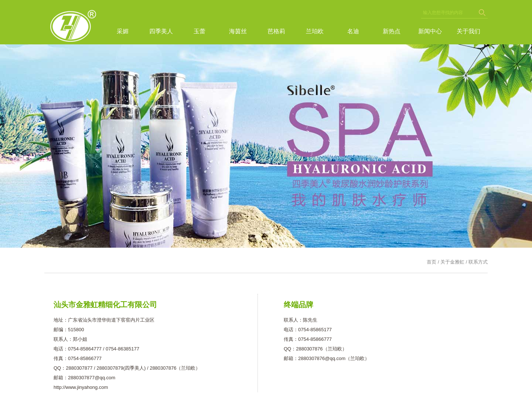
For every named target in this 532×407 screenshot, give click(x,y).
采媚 (123, 31)
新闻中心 (430, 31)
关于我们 (468, 31)
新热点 (392, 31)
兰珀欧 (315, 31)
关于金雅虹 (452, 262)
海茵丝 (238, 31)
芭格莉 (276, 31)
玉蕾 (199, 31)
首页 (432, 262)
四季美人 (161, 31)
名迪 (353, 31)
